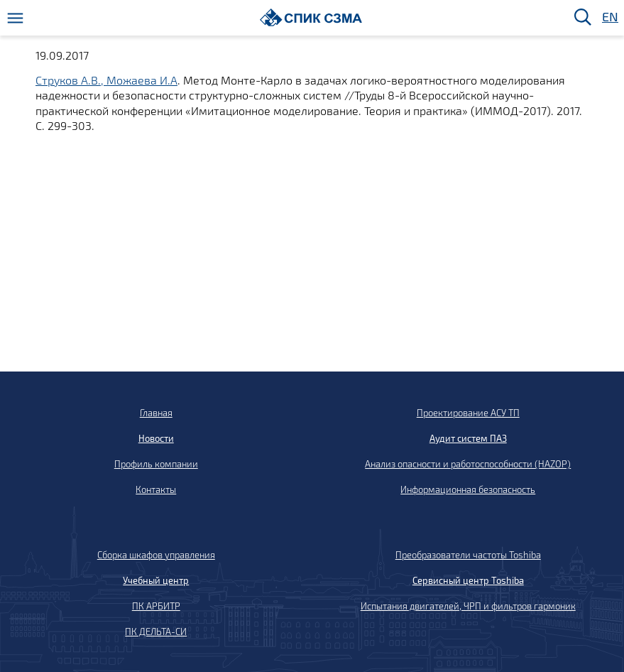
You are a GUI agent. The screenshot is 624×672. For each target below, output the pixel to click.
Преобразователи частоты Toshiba (468, 555)
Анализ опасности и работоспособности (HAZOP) (468, 464)
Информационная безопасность (468, 489)
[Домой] (311, 17)
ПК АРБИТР (156, 606)
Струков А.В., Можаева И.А (106, 80)
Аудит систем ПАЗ (468, 438)
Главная (156, 413)
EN (609, 17)
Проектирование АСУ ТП (468, 413)
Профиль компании (156, 464)
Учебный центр (156, 580)
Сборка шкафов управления (156, 555)
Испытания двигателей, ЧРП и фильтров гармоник (468, 606)
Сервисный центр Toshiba (468, 580)
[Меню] (15, 18)
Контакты (156, 489)
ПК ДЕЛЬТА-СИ (156, 632)
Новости (156, 438)
